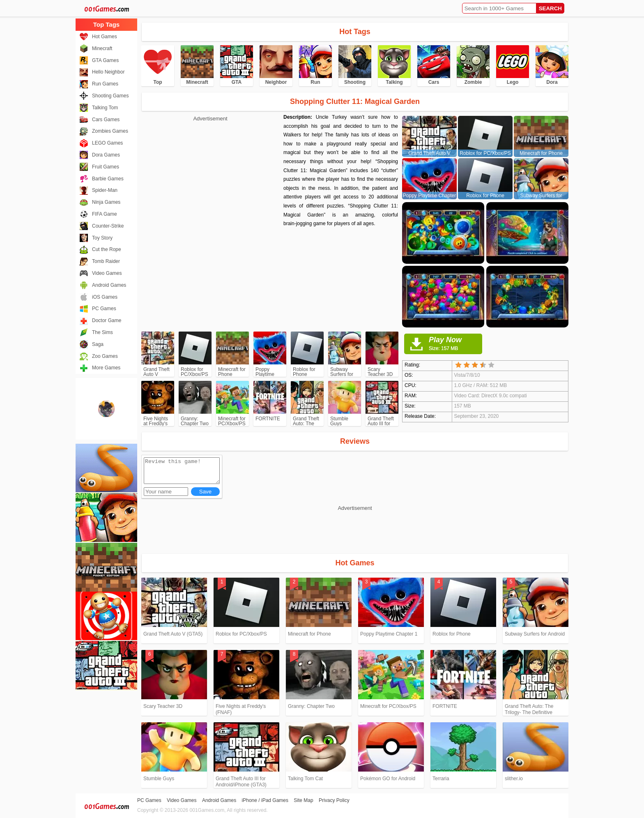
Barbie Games (108, 179)
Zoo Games (105, 356)
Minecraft (102, 48)
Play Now (455, 343)
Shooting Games (110, 96)
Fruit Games (106, 167)
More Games (106, 368)
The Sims (102, 332)
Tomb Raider (106, 261)
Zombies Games (110, 131)
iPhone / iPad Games (265, 800)
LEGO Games (107, 143)
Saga (98, 344)
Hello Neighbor (108, 72)
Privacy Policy (334, 800)
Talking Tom (105, 108)
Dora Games (106, 155)
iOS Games (105, 297)
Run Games (105, 84)
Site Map (303, 800)
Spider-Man (105, 190)
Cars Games (106, 120)
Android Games (109, 285)
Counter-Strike (108, 226)
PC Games (104, 309)
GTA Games (105, 60)
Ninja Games (106, 202)
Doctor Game (107, 320)
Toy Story (102, 238)
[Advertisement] (210, 181)
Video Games (107, 273)
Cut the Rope (107, 249)
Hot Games (105, 37)
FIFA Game (105, 214)
